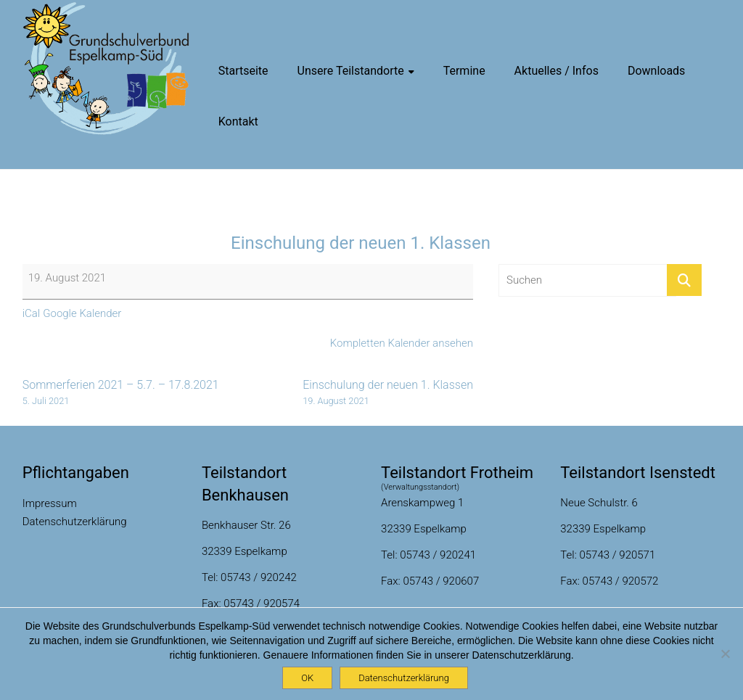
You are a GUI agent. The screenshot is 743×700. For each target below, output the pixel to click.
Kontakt (238, 122)
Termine (464, 71)
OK (307, 678)
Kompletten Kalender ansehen (402, 343)
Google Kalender (82, 313)
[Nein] (725, 654)
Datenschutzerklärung (75, 522)
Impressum (50, 503)
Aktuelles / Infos (557, 71)
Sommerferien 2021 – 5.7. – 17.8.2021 (121, 393)
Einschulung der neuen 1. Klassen (388, 393)
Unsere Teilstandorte (351, 71)
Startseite (243, 71)
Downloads (656, 71)
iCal (32, 313)
